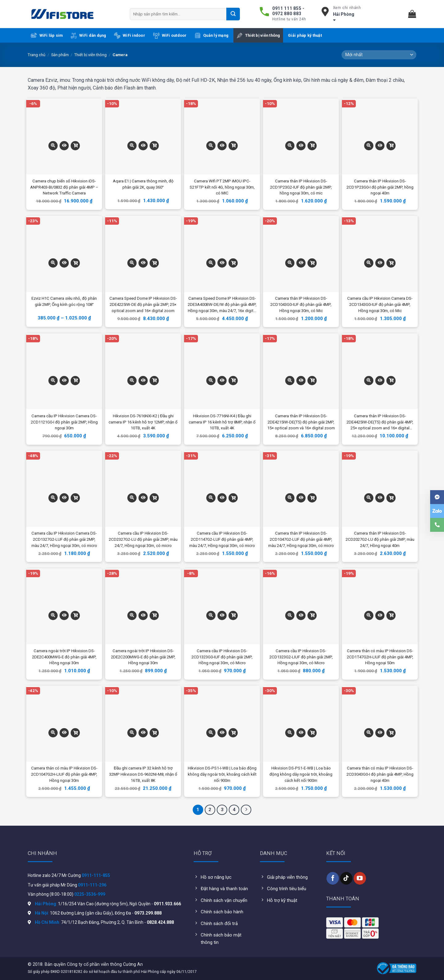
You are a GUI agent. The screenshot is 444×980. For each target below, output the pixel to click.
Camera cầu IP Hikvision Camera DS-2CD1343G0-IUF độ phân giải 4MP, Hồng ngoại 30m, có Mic (380, 304)
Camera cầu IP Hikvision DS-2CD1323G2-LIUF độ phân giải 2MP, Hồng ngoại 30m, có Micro (301, 657)
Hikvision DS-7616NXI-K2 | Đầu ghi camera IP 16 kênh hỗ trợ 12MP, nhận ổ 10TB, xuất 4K (143, 422)
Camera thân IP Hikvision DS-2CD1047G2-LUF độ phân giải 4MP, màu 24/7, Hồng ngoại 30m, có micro (301, 539)
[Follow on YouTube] (360, 878)
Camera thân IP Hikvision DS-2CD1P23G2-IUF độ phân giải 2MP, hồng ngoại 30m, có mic (301, 187)
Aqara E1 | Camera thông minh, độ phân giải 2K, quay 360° (143, 184)
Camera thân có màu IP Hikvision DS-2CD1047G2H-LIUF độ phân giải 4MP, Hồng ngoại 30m (64, 774)
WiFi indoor (130, 35)
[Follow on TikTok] (346, 878)
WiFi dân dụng (88, 35)
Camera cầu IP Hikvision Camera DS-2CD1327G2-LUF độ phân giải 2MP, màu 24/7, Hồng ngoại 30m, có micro (64, 539)
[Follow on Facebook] (333, 878)
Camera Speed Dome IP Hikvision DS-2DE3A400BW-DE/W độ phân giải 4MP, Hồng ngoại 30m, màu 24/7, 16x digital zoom (222, 305)
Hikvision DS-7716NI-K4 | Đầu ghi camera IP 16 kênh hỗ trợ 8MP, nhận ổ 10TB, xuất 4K (222, 422)
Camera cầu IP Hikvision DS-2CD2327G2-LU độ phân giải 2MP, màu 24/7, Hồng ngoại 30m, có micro (143, 539)
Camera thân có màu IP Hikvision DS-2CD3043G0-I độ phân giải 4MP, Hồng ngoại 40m (380, 774)
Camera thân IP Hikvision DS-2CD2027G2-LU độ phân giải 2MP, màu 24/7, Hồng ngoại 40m (380, 539)
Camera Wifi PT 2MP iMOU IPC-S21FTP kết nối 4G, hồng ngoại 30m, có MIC (222, 187)
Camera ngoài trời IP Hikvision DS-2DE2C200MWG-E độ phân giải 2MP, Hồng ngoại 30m (143, 657)
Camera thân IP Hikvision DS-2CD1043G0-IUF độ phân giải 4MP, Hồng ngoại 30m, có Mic (301, 304)
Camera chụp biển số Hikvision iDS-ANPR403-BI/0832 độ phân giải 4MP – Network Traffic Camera (64, 187)
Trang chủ (37, 55)
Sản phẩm (60, 55)
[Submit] (233, 14)
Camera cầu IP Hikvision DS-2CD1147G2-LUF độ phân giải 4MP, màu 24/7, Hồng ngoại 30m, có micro (222, 539)
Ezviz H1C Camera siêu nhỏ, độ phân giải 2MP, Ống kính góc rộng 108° (64, 301)
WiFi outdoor (170, 35)
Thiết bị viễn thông (258, 35)
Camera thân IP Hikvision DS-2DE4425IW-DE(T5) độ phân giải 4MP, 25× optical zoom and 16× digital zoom (380, 423)
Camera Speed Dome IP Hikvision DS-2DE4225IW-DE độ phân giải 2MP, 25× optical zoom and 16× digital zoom (143, 304)
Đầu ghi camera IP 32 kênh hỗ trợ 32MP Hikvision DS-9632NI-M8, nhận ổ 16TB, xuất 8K (143, 774)
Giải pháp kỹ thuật (305, 35)
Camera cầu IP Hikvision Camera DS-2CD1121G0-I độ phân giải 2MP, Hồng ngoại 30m (64, 422)
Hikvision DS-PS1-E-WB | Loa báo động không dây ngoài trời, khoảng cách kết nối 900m (301, 774)
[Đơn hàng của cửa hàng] (379, 55)
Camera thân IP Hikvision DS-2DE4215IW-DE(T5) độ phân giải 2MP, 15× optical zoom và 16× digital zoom (301, 422)
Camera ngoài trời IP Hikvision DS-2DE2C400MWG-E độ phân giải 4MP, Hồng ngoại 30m (64, 657)
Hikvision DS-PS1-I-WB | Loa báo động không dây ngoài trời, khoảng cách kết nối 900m (222, 774)
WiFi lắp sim (47, 35)
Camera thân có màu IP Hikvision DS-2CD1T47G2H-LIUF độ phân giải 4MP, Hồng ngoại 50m (380, 657)
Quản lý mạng (212, 35)
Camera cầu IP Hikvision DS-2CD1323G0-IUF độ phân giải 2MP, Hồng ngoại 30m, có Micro (222, 657)
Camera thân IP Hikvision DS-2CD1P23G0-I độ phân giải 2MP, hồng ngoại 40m (380, 187)
